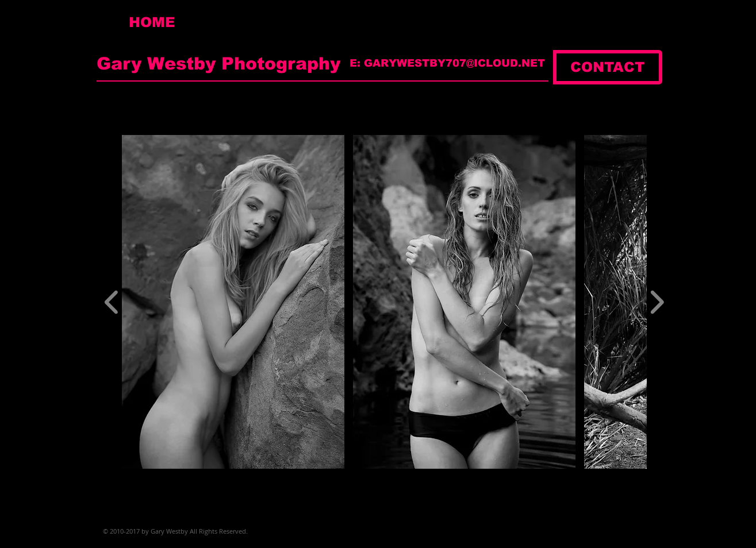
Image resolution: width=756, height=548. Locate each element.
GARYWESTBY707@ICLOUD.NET (454, 63)
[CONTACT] (608, 67)
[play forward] (657, 302)
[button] (233, 302)
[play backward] (112, 302)
